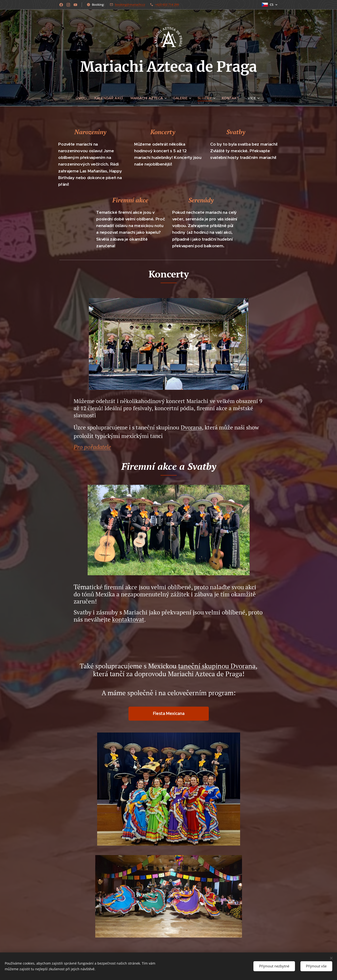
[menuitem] (83, 98)
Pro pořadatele (92, 447)
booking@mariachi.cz (130, 5)
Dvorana (191, 427)
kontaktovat (128, 619)
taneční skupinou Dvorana (217, 666)
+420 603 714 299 (167, 5)
